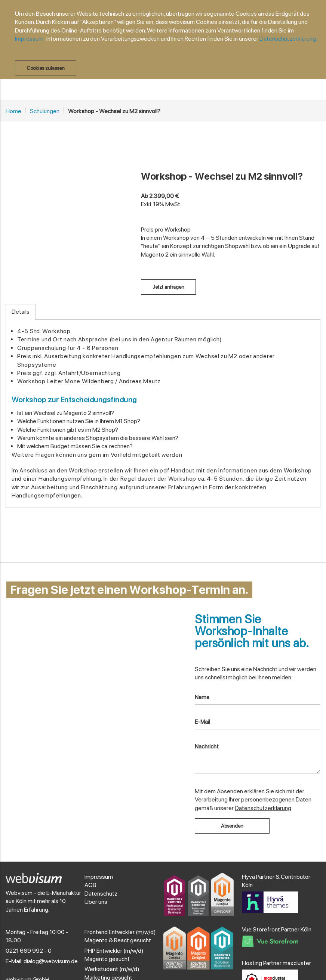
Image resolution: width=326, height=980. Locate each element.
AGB (90, 885)
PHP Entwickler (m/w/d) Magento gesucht (114, 955)
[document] (167, 43)
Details (21, 312)
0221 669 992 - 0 (29, 951)
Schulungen (45, 111)
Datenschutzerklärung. (288, 39)
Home (13, 111)
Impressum (29, 39)
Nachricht (207, 747)
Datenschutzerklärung (263, 808)
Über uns (96, 902)
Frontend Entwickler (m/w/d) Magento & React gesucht (120, 936)
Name (202, 697)
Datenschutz (101, 894)
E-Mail (202, 722)
